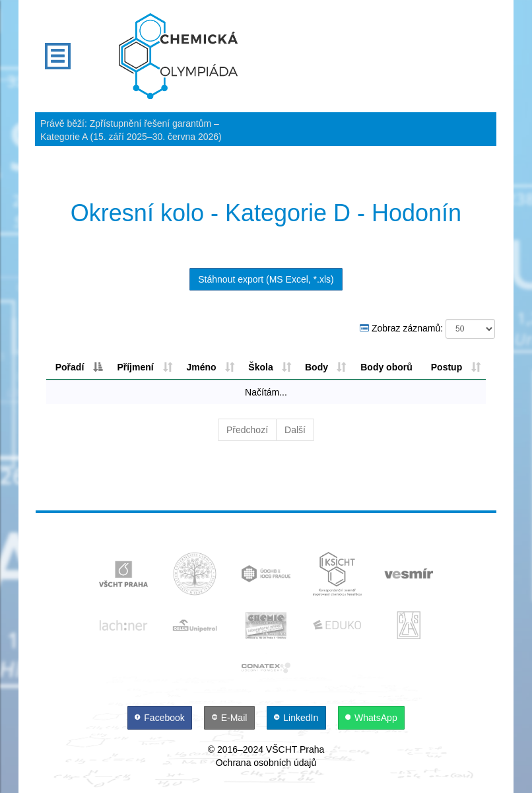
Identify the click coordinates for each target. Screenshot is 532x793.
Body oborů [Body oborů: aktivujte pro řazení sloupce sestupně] (386, 367)
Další (295, 430)
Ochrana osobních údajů (266, 763)
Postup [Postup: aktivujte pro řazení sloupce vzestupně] (447, 367)
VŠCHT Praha (295, 749)
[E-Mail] (231, 718)
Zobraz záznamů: (427, 329)
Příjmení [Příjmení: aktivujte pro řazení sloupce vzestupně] (135, 367)
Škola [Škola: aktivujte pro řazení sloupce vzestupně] (260, 367)
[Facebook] (161, 718)
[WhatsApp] (372, 718)
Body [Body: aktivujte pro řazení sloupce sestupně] (316, 367)
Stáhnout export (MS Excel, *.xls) (266, 279)
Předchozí (247, 430)
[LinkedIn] (298, 718)
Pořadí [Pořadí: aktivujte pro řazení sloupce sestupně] (70, 367)
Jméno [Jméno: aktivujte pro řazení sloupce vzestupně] (201, 367)
